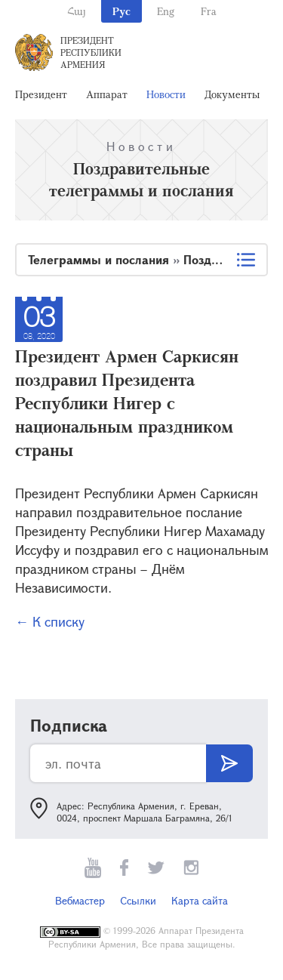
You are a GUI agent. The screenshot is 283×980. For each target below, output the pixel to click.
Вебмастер (80, 900)
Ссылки (138, 900)
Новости (166, 94)
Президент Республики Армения (91, 52)
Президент (41, 94)
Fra (209, 11)
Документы (232, 94)
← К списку (50, 621)
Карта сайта (200, 900)
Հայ (77, 11)
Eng (166, 11)
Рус (122, 11)
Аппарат (107, 94)
